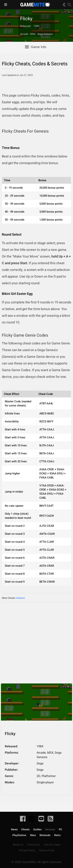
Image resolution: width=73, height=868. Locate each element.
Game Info (36, 47)
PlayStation (19, 835)
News (14, 829)
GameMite (35, 5)
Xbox (33, 835)
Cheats (25, 829)
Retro (57, 835)
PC (60, 829)
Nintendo (45, 835)
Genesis (21, 598)
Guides (37, 829)
